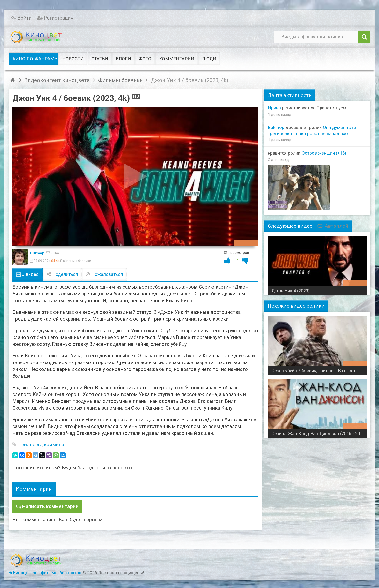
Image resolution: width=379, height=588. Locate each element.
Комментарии (34, 489)
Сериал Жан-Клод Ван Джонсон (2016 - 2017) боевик (319, 434)
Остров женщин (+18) (324, 153)
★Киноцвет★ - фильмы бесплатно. (46, 572)
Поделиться (62, 274)
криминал (55, 445)
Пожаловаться (104, 274)
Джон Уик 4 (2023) (291, 291)
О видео (27, 274)
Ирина (274, 108)
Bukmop (37, 253)
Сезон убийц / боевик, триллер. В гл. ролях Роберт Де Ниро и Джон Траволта (319, 371)
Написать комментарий (49, 506)
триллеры (30, 445)
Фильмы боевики (77, 261)
